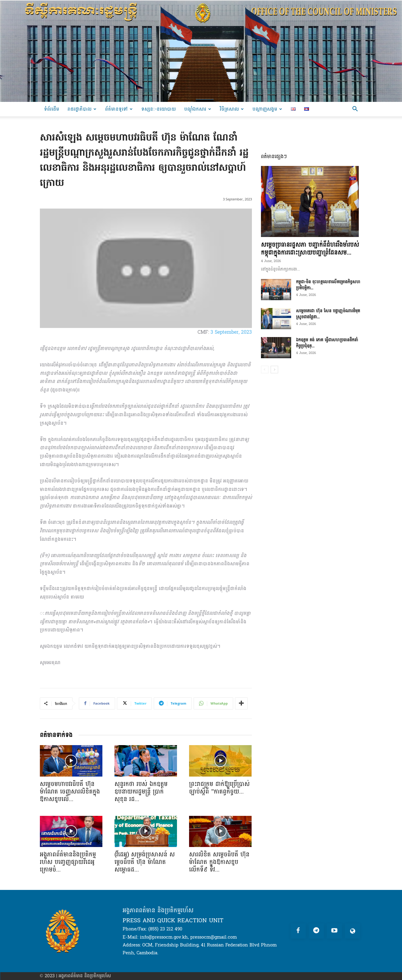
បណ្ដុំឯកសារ (198, 109)
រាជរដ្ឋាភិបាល (82, 109)
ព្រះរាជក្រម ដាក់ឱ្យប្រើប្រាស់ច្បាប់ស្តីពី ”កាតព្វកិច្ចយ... (219, 788)
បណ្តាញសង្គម (267, 109)
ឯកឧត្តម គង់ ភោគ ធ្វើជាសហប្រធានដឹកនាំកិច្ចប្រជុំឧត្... (327, 343)
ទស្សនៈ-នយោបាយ (159, 109)
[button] (355, 110)
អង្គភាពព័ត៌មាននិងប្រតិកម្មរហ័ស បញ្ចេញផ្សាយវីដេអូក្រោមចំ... (68, 862)
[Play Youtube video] (146, 268)
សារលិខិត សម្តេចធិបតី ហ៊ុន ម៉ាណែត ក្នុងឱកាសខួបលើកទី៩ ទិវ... (219, 862)
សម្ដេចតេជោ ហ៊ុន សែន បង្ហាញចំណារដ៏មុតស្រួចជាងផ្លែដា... (328, 314)
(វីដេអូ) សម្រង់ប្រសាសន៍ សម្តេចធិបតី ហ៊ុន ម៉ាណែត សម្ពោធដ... (145, 862)
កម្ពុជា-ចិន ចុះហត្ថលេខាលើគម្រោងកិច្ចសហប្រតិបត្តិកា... (328, 285)
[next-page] (274, 370)
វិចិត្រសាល (232, 109)
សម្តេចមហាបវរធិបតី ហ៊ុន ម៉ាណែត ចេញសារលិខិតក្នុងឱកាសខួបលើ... (70, 792)
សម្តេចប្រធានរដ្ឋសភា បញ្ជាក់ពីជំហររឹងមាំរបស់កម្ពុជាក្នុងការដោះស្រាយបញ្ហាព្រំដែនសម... (310, 249)
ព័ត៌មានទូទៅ (119, 109)
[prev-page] (265, 370)
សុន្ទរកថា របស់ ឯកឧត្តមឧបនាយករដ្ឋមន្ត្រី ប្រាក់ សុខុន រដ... (141, 792)
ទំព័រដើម (52, 109)
